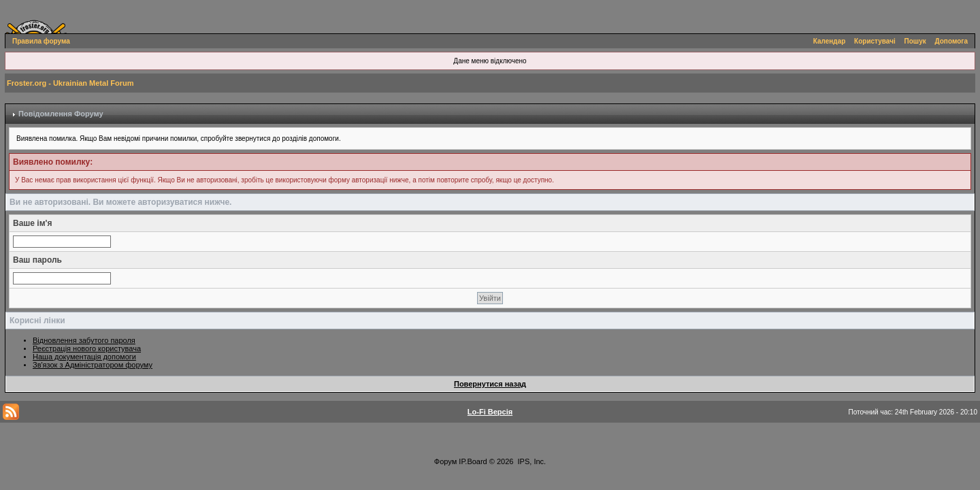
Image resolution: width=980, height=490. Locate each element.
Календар (830, 41)
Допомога (951, 41)
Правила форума (41, 41)
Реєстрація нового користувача (87, 348)
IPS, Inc (531, 461)
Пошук (915, 41)
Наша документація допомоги (84, 357)
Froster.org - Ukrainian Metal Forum (70, 83)
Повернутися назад (490, 384)
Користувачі (875, 41)
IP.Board (473, 461)
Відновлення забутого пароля (84, 340)
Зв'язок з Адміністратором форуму (93, 365)
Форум (445, 461)
